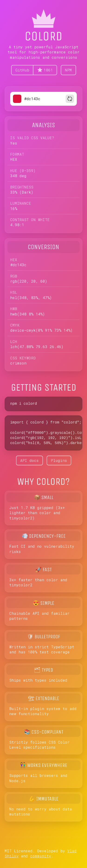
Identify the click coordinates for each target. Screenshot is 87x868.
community (41, 856)
